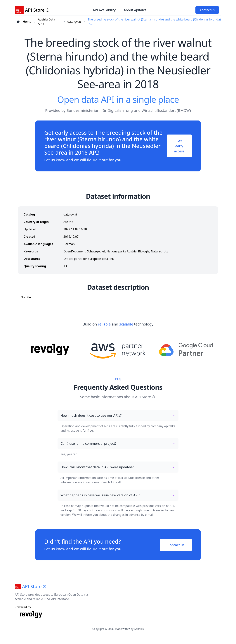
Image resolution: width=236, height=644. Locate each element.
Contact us (207, 10)
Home (27, 22)
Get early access (179, 146)
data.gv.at (74, 22)
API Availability (104, 10)
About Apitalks (135, 10)
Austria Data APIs (47, 22)
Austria (68, 222)
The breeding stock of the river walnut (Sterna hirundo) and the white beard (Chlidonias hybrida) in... (154, 22)
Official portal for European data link (89, 259)
